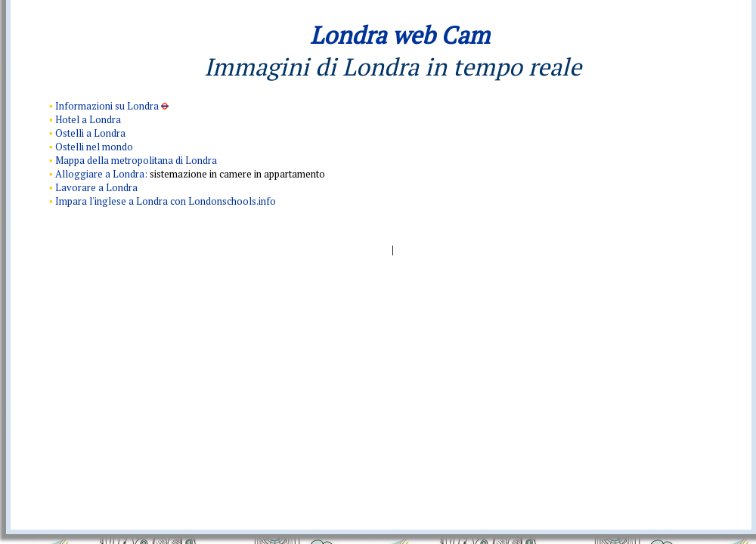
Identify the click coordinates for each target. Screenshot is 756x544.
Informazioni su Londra (108, 106)
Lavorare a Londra (96, 187)
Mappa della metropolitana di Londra (136, 160)
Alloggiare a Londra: (102, 174)
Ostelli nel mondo (94, 147)
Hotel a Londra (88, 119)
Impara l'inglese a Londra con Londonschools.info (166, 201)
